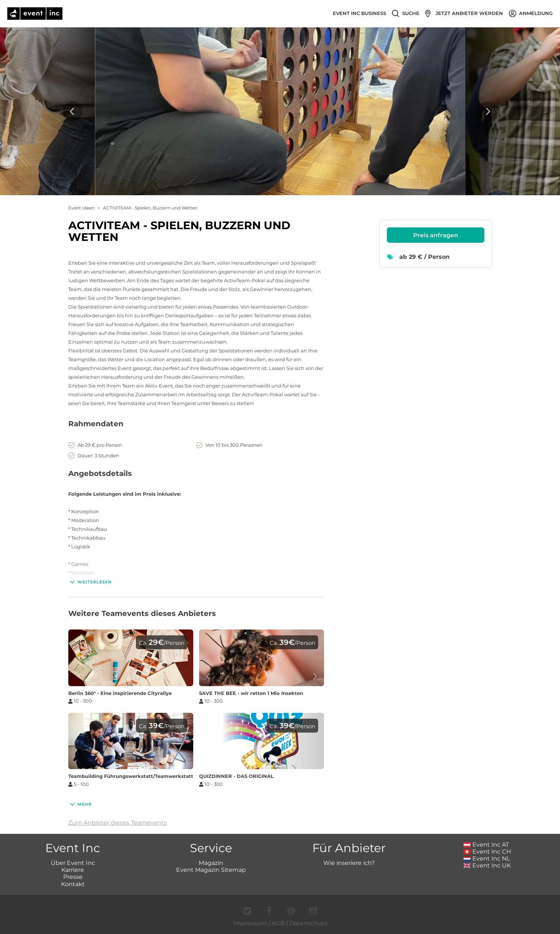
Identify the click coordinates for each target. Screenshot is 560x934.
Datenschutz (308, 923)
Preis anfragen (436, 235)
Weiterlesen (90, 582)
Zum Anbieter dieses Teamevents (118, 823)
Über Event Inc (73, 863)
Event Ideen (81, 208)
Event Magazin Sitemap (211, 870)
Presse (73, 877)
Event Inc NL (487, 859)
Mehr (80, 804)
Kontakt (73, 884)
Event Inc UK (487, 865)
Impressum (250, 923)
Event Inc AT (486, 845)
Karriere (73, 870)
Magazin (211, 863)
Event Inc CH (487, 852)
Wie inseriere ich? (349, 863)
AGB (278, 923)
